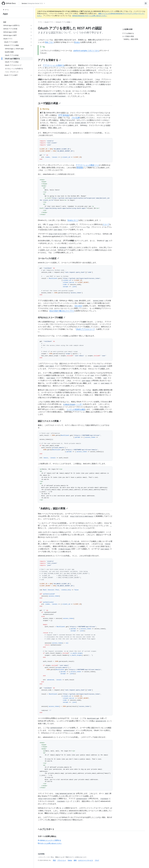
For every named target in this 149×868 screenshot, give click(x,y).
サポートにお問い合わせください (50, 843)
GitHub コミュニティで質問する (49, 840)
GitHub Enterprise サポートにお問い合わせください (90, 16)
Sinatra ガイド (73, 220)
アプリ (40, 22)
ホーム (6, 10)
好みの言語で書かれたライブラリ (62, 311)
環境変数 (80, 168)
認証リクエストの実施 (49, 421)
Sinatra (77, 42)
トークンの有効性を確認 (76, 409)
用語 (54, 860)
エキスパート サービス (86, 860)
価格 (75, 860)
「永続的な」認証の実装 (53, 508)
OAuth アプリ (49, 22)
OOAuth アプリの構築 (63, 22)
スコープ (106, 224)
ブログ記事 (76, 118)
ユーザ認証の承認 (49, 103)
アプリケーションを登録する (54, 65)
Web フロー (49, 42)
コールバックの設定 (48, 258)
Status (70, 860)
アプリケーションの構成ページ (87, 165)
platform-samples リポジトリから (86, 51)
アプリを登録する (49, 60)
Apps (5, 14)
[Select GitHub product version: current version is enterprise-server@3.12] (33, 3)
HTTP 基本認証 (64, 115)
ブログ (97, 860)
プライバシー (62, 860)
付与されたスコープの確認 (52, 317)
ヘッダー (73, 404)
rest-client (78, 306)
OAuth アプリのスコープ (85, 329)
